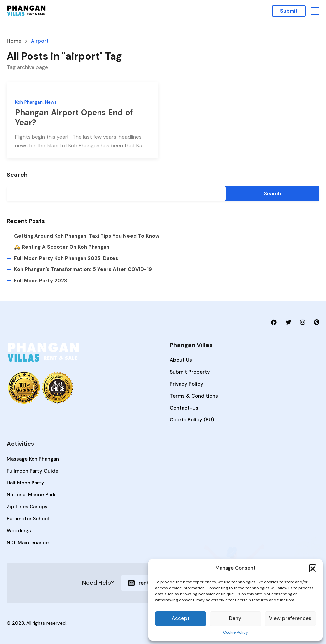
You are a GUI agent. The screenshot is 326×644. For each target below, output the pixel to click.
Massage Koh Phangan (33, 459)
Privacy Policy (187, 384)
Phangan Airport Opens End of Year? (74, 118)
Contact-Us (184, 408)
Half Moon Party (26, 483)
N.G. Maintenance (28, 543)
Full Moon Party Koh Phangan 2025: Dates (66, 258)
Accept (181, 618)
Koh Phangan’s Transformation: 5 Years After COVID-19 (83, 269)
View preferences (290, 618)
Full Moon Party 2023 (40, 281)
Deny (235, 618)
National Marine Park (31, 495)
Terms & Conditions (194, 396)
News (51, 102)
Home (14, 41)
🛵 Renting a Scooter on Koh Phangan (62, 247)
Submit (289, 11)
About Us (181, 360)
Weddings (19, 531)
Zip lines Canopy (27, 507)
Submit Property (190, 372)
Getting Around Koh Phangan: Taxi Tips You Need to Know (87, 236)
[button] (313, 568)
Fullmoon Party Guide (33, 471)
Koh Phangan (29, 102)
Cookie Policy (235, 632)
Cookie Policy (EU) (192, 420)
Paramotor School (28, 519)
